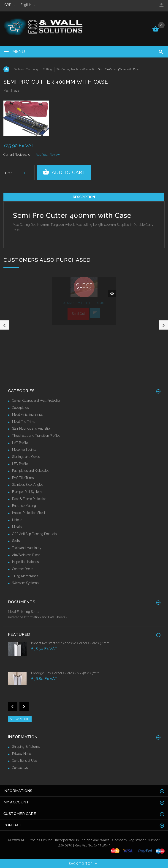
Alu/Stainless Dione (26, 555)
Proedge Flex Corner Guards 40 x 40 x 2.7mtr (65, 673)
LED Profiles (21, 464)
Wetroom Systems (25, 583)
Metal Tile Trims (24, 422)
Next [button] (163, 325)
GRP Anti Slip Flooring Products (34, 534)
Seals (16, 541)
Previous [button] (5, 325)
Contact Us (20, 768)
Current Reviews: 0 (17, 155)
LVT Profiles (21, 443)
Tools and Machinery (26, 69)
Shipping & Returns (26, 747)
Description (84, 197)
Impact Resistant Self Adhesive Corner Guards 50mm (70, 643)
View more (20, 719)
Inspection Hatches (25, 562)
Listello (17, 520)
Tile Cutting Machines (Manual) (75, 69)
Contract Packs (23, 569)
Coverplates (20, 408)
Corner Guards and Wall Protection (37, 401)
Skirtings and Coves (26, 457)
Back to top (84, 864)
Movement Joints (24, 450)
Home (6, 69)
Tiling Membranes (25, 576)
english (28, 5)
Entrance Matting (24, 506)
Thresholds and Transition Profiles (36, 436)
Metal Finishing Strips (27, 415)
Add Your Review (48, 155)
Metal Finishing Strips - (25, 612)
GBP (10, 5)
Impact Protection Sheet (29, 513)
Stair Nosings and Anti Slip (31, 429)
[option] (44, 118)
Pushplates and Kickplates (31, 471)
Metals (17, 527)
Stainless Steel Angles (28, 485)
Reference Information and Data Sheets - (38, 617)
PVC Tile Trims (23, 478)
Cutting (47, 69)
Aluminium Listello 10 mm (84, 303)
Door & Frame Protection (29, 499)
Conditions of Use (24, 761)
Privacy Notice (22, 754)
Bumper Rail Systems (28, 492)
